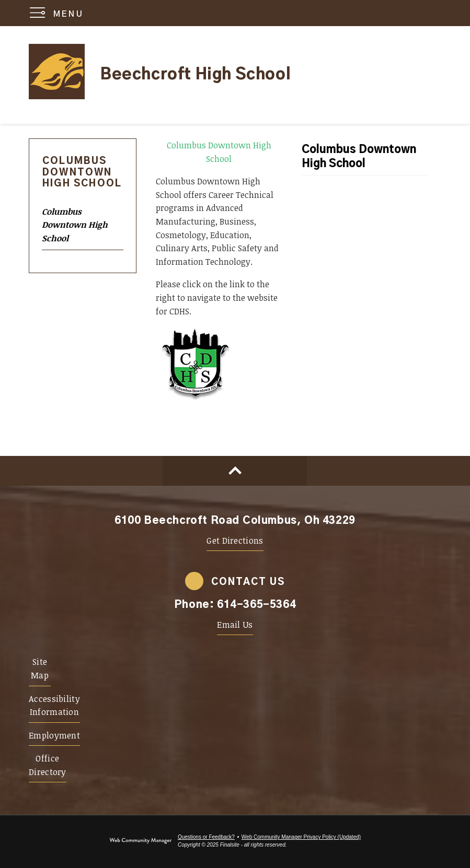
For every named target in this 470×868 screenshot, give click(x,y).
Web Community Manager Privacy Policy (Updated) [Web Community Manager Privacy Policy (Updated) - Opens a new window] (301, 837)
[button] (59, 13)
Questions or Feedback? (206, 837)
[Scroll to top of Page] (235, 471)
